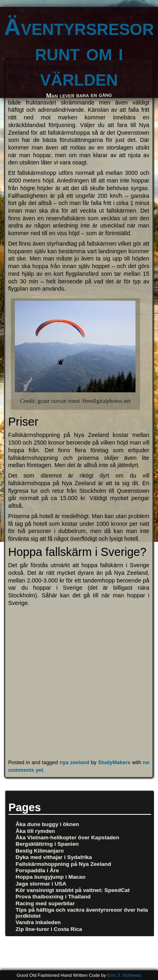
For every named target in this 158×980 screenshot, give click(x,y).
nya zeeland (74, 762)
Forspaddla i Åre (37, 870)
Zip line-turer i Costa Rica (49, 929)
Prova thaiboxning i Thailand (53, 897)
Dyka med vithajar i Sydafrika (54, 857)
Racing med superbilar (45, 903)
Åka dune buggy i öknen (47, 824)
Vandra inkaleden (38, 922)
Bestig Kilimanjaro (40, 851)
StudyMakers (114, 762)
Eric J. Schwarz (124, 975)
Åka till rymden (35, 831)
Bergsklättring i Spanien (47, 844)
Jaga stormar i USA (41, 884)
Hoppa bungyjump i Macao (51, 877)
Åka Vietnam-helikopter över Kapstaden (68, 838)
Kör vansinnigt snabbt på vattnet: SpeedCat (73, 890)
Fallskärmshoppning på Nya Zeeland (64, 864)
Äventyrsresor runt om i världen (79, 52)
